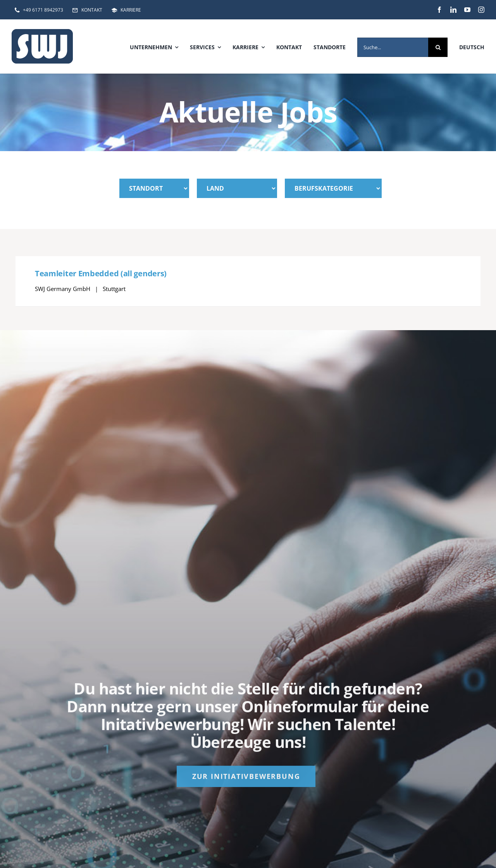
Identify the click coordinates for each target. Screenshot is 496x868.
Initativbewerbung (170, 728)
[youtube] (467, 10)
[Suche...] (393, 47)
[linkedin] (453, 10)
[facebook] (439, 10)
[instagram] (481, 10)
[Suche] (438, 47)
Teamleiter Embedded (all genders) (101, 273)
